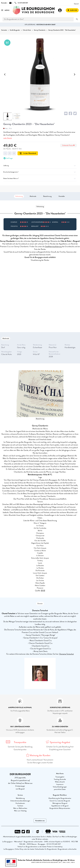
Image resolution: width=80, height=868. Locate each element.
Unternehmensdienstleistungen (20, 801)
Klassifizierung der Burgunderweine (60, 798)
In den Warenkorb (28, 153)
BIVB (43, 590)
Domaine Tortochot (67, 654)
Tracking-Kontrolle (60, 779)
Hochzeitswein (20, 803)
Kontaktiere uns (40, 821)
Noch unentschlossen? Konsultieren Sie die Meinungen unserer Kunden (40, 761)
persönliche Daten (60, 789)
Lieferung (40, 166)
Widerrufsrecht (60, 782)
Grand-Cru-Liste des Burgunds (60, 801)
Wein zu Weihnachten (20, 808)
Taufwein (20, 806)
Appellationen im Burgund (60, 806)
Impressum (60, 784)
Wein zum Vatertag (20, 811)
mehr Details (8, 138)
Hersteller (62, 196)
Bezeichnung (47, 196)
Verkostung (19, 196)
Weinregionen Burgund (60, 803)
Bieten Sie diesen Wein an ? (40, 178)
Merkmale (33, 196)
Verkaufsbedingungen (60, 787)
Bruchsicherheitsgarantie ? (40, 172)
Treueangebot (60, 777)
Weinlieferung (20, 798)
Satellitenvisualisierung (53, 246)
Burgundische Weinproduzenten (60, 808)
